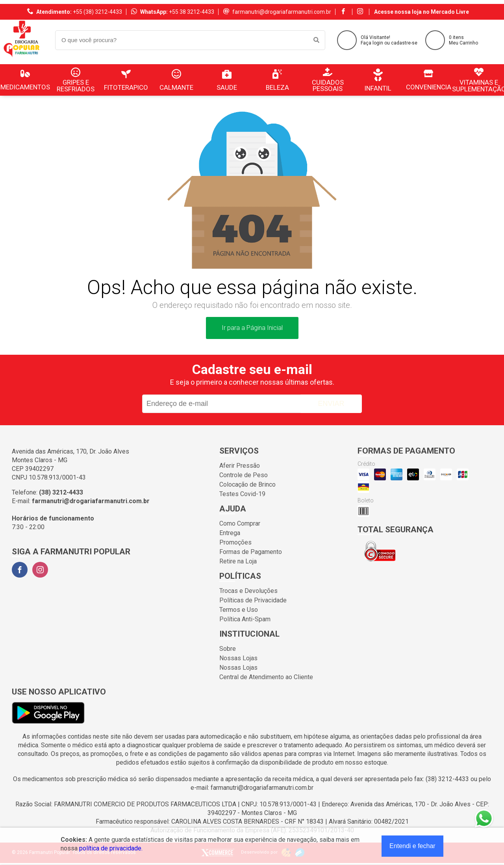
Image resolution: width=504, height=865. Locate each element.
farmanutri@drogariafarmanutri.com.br (282, 12)
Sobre (228, 649)
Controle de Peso (244, 475)
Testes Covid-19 (242, 494)
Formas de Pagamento (251, 552)
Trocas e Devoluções (248, 591)
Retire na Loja (238, 561)
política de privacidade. (111, 848)
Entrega (230, 533)
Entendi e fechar (412, 846)
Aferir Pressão (240, 466)
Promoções (235, 542)
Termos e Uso (239, 610)
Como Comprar (240, 523)
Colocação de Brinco (247, 484)
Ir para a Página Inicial (252, 328)
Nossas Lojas (238, 658)
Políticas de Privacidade (253, 600)
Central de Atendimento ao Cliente (266, 677)
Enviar (331, 404)
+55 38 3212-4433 (192, 12)
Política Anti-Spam (245, 619)
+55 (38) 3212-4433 (97, 12)
